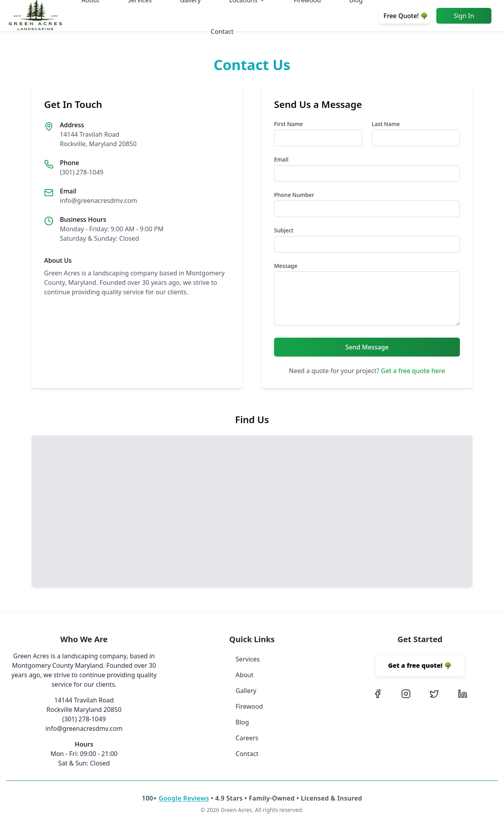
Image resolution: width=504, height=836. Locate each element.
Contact (222, 32)
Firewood (249, 706)
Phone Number (294, 195)
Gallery (246, 691)
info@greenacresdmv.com (98, 201)
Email (281, 159)
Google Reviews (184, 798)
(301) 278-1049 (82, 172)
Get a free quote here (413, 371)
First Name (288, 124)
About (244, 675)
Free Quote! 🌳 (406, 16)
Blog (242, 722)
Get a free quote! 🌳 (420, 665)
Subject (284, 230)
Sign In (464, 16)
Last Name (386, 124)
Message (286, 266)
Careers (247, 738)
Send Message (367, 347)
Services (247, 659)
